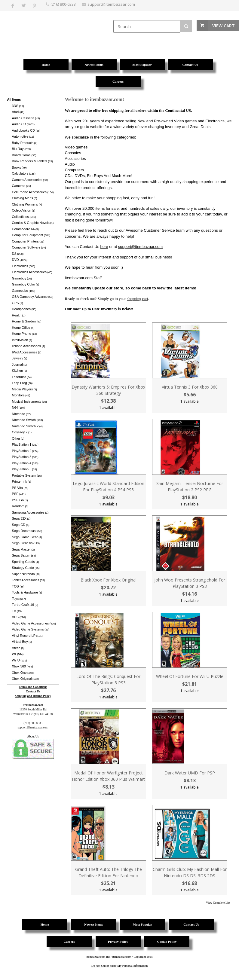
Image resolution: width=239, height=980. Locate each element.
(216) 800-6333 (63, 4)
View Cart (224, 26)
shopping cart (137, 299)
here (104, 247)
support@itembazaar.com (140, 247)
